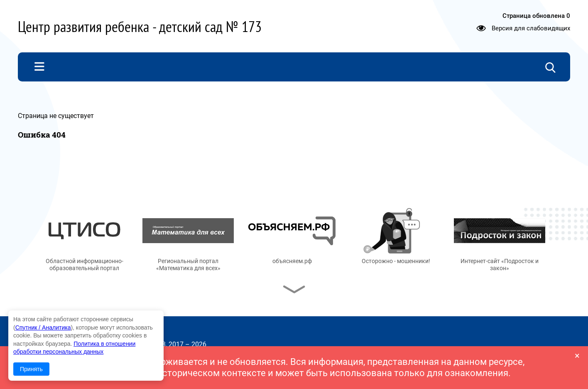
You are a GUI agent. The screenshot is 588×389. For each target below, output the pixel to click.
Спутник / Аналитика (43, 327)
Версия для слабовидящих (531, 28)
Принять (31, 369)
